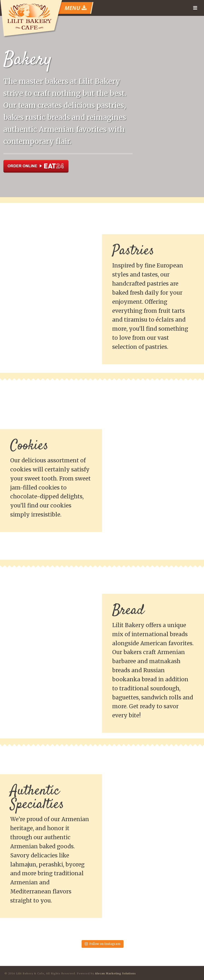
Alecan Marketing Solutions (115, 973)
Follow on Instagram (103, 944)
